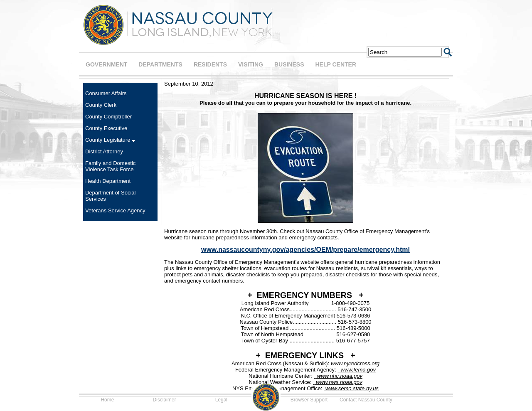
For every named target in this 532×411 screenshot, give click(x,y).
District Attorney (104, 151)
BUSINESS (289, 64)
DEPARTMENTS (160, 64)
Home (107, 400)
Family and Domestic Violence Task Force (110, 166)
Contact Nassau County (366, 400)
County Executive (106, 128)
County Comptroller (108, 117)
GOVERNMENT (106, 64)
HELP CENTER (336, 64)
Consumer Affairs (106, 93)
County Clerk (101, 105)
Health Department (108, 181)
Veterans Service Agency (115, 210)
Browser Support (309, 400)
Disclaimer (164, 400)
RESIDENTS (210, 64)
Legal (221, 400)
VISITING (251, 64)
